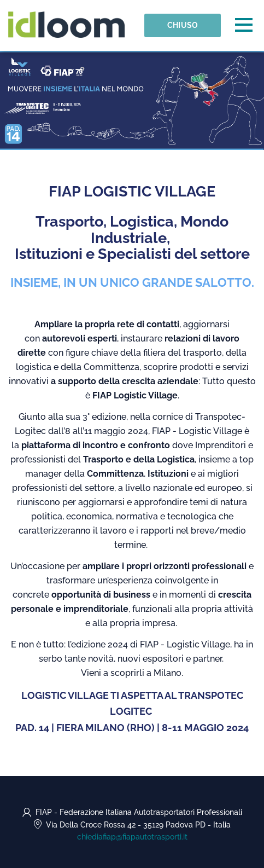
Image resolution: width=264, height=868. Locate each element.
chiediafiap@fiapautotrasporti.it (132, 837)
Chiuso (183, 25)
